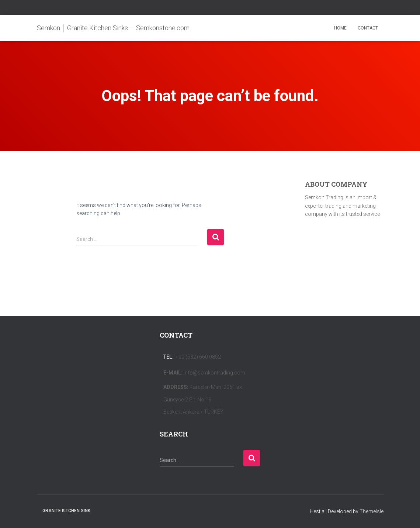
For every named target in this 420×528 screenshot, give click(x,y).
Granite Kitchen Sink (66, 511)
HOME (340, 28)
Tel (168, 357)
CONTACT (368, 28)
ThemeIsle (372, 511)
